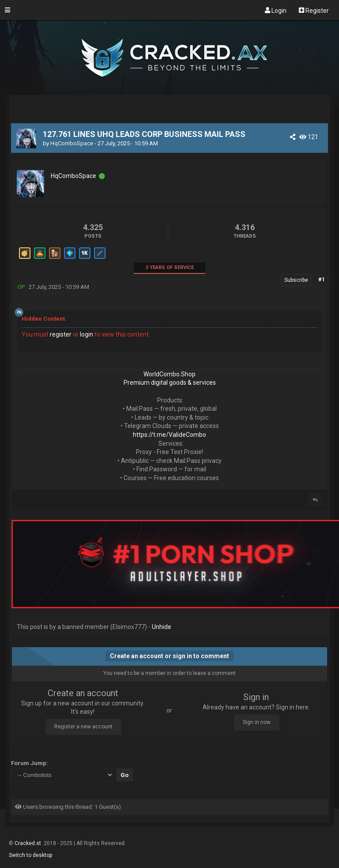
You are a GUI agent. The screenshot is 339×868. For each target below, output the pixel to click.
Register (314, 10)
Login (276, 10)
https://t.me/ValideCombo (169, 435)
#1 (322, 280)
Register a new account (83, 727)
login (87, 334)
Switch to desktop (30, 855)
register (61, 334)
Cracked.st (28, 843)
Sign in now (257, 722)
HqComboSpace (72, 143)
